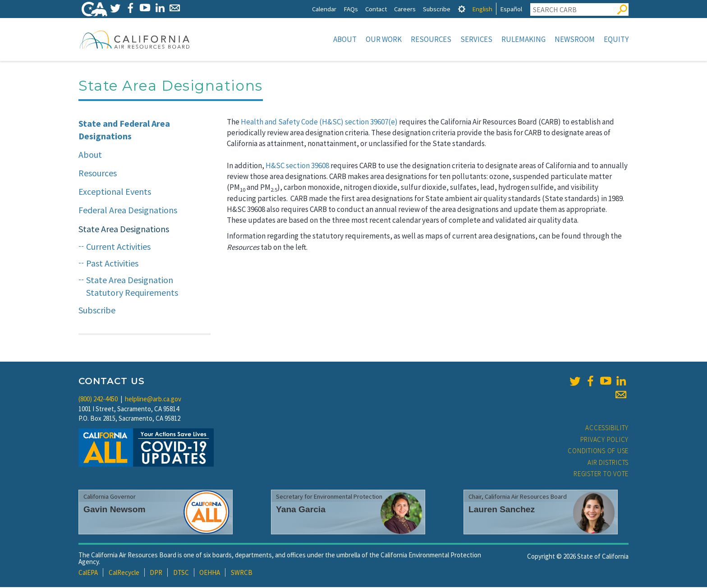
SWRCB (242, 573)
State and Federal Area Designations (124, 131)
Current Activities (118, 247)
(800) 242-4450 (98, 400)
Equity (616, 39)
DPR (156, 573)
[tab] (462, 9)
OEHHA (210, 573)
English (482, 9)
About (345, 39)
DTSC (181, 573)
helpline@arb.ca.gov (153, 400)
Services (476, 39)
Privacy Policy (605, 440)
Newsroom (575, 39)
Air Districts (608, 463)
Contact (376, 9)
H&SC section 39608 (297, 166)
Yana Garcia (301, 510)
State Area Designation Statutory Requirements (132, 287)
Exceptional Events (115, 192)
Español (511, 9)
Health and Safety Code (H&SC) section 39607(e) (319, 123)
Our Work (384, 39)
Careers (405, 9)
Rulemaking (523, 39)
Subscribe (437, 9)
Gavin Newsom (115, 510)
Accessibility (607, 429)
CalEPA (88, 573)
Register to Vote (601, 475)
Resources (431, 39)
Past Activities (112, 264)
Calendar (324, 9)
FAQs (351, 9)
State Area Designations (124, 230)
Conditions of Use (598, 452)
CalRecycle (124, 573)
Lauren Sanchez (502, 510)
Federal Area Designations (128, 211)
